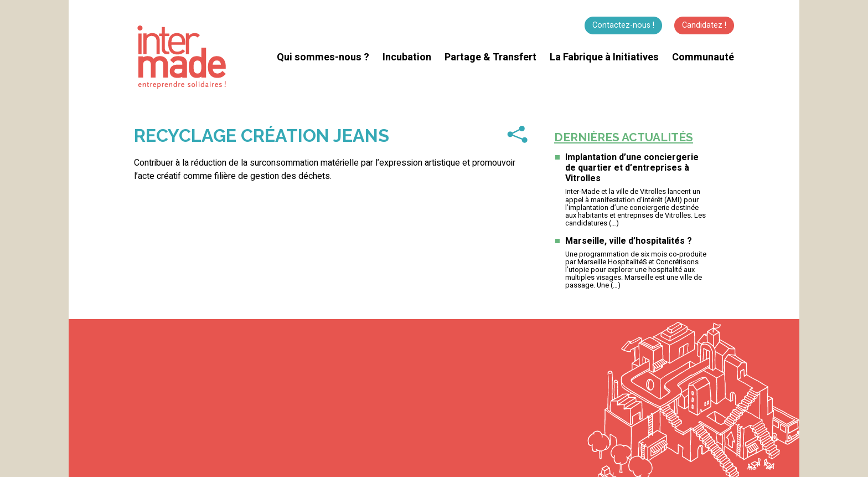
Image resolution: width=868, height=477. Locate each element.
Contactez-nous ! (623, 25)
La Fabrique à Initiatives (604, 57)
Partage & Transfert (490, 57)
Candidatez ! (704, 25)
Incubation (407, 57)
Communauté (703, 57)
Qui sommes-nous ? (323, 57)
